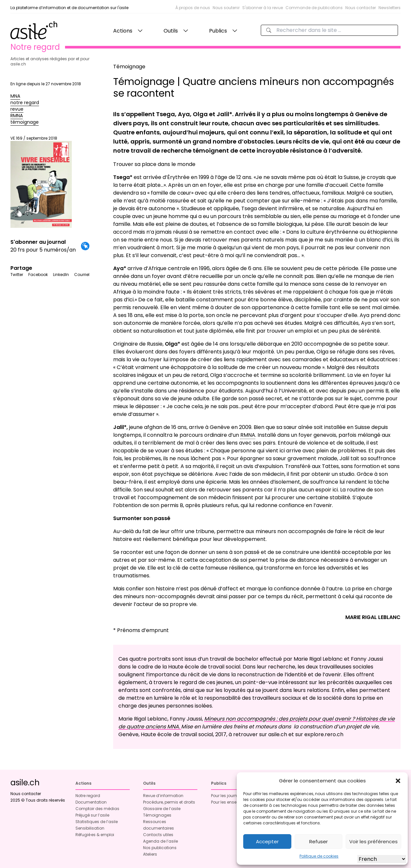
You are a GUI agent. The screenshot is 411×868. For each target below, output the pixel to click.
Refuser (318, 841)
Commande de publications (314, 8)
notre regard (25, 103)
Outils (171, 31)
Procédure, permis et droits (169, 802)
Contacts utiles (158, 835)
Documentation (91, 802)
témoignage (25, 122)
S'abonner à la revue (263, 8)
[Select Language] (382, 859)
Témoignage (129, 67)
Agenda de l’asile (160, 841)
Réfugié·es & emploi (95, 835)
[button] (398, 781)
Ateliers (150, 854)
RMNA (17, 116)
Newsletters (390, 8)
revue (17, 109)
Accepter (267, 841)
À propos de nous (193, 8)
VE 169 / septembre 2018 (41, 182)
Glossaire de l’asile (162, 809)
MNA (15, 96)
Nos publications (160, 848)
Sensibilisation (90, 828)
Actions (123, 31)
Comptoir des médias (97, 809)
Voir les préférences (373, 841)
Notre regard (88, 796)
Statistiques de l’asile (97, 822)
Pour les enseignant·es (233, 802)
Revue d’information (163, 796)
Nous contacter (361, 8)
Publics (218, 31)
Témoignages (157, 815)
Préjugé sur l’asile (92, 815)
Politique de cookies (319, 856)
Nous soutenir (226, 8)
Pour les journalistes (231, 796)
